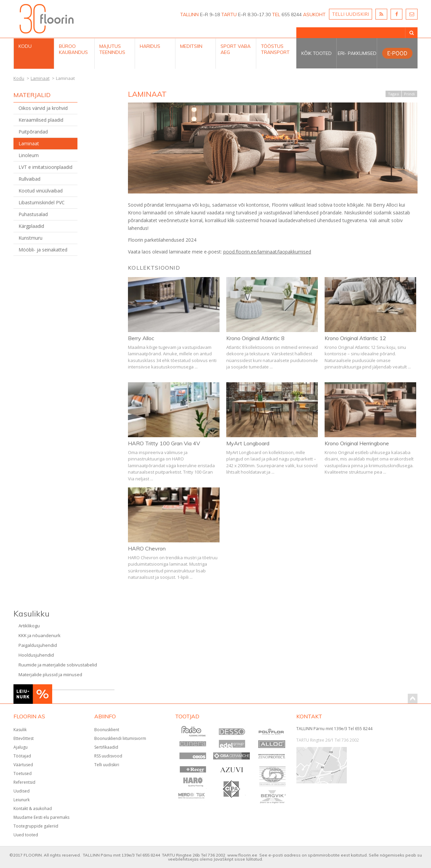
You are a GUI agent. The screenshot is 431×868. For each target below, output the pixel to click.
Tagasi (393, 94)
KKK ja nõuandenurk (40, 635)
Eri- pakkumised (357, 53)
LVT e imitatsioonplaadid (45, 167)
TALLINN (189, 14)
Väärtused (23, 765)
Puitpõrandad (33, 132)
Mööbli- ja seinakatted (43, 250)
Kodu (25, 46)
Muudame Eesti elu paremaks (41, 817)
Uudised (22, 791)
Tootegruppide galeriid (36, 826)
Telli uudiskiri (107, 765)
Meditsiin (191, 46)
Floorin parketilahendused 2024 (162, 240)
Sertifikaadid (106, 747)
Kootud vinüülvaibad (41, 191)
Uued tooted (26, 835)
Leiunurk (22, 800)
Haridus (150, 46)
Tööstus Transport (275, 49)
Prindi (409, 94)
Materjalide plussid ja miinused (50, 675)
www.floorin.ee (242, 855)
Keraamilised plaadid (41, 120)
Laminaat (29, 143)
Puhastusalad (33, 214)
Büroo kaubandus (73, 49)
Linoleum (29, 155)
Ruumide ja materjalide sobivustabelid (58, 665)
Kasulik (20, 730)
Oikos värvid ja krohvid (43, 108)
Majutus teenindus (112, 49)
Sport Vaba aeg (236, 49)
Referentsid (24, 782)
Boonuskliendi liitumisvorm (120, 738)
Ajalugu (21, 747)
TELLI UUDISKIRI (351, 14)
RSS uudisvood (108, 756)
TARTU (229, 14)
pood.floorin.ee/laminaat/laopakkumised (267, 252)
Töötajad (22, 756)
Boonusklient (107, 730)
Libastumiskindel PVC (42, 202)
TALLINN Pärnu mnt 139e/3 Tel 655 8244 (334, 729)
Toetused (23, 773)
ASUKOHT (314, 14)
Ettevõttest (24, 738)
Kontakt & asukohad (33, 809)
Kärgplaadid (31, 226)
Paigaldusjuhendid (38, 645)
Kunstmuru (30, 238)
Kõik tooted (317, 53)
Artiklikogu (29, 626)
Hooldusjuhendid (36, 655)
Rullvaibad (29, 179)
